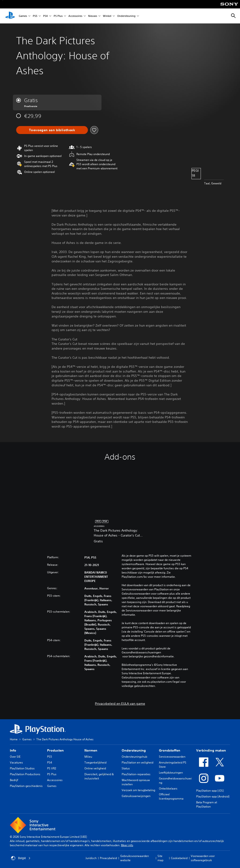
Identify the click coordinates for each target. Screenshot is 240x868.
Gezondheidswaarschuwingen (141, 652)
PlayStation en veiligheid (137, 762)
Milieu (88, 757)
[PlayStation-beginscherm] (10, 16)
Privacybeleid (108, 858)
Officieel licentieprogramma (171, 796)
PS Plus (58, 16)
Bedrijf (14, 780)
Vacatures (16, 762)
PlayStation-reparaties (136, 774)
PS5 (35, 16)
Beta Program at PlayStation (207, 804)
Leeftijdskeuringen (171, 773)
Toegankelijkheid (95, 762)
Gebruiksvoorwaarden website (135, 858)
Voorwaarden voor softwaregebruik (203, 858)
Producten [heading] (55, 750)
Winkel (107, 16)
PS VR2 (52, 768)
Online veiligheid (95, 768)
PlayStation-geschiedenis (26, 786)
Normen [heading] (91, 750)
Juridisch (91, 858)
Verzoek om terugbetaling (138, 790)
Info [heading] (13, 750)
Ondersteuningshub (134, 757)
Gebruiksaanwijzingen (136, 796)
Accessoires (75, 16)
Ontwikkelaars (168, 788)
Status (126, 768)
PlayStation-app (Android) (213, 796)
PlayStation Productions (25, 774)
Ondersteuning (126, 16)
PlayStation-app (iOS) (210, 791)
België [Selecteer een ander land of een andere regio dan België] (21, 858)
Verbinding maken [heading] (211, 750)
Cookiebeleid (179, 858)
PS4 (45, 16)
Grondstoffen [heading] (170, 750)
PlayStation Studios (22, 768)
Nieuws (93, 16)
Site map (160, 858)
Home (14, 739)
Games (23, 16)
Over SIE (15, 757)
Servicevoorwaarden (172, 757)
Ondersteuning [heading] (134, 750)
